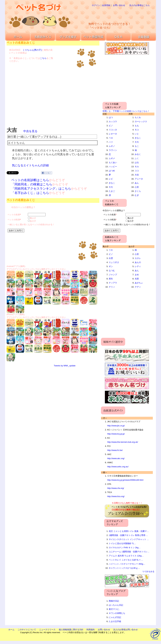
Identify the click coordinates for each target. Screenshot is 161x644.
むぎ (137, 195)
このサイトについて (27, 630)
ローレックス (141, 122)
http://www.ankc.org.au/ (118, 467)
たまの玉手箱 (115, 621)
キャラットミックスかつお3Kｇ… (124, 568)
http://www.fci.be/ (115, 450)
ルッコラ (113, 122)
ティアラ (113, 283)
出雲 (111, 258)
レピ (111, 179)
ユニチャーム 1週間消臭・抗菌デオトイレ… (129, 552)
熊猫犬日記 (114, 601)
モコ (137, 130)
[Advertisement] (116, 14)
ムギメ (112, 158)
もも (137, 126)
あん (137, 183)
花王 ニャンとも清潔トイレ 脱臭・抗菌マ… (129, 531)
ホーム (11, 630)
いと (137, 134)
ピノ (111, 126)
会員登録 (106, 5)
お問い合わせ (119, 5)
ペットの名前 (14, 215)
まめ (137, 275)
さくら (138, 191)
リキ (111, 250)
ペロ (111, 138)
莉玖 (111, 279)
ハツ (111, 142)
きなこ (112, 183)
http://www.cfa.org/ (116, 488)
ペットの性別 (14, 220)
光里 (137, 279)
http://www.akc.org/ (116, 458)
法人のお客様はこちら (139, 5)
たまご (112, 191)
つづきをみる (148, 571)
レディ (138, 266)
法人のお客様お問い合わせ (125, 630)
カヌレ (138, 258)
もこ (137, 146)
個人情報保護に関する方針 (71, 630)
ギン (111, 266)
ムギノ (112, 146)
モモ (111, 187)
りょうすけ (114, 262)
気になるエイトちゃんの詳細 (30, 165)
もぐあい (113, 162)
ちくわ (138, 117)
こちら (43, 58)
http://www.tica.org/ (116, 496)
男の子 (33, 218)
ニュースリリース (47, 630)
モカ (137, 167)
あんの (138, 262)
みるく (138, 154)
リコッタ (113, 130)
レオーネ (113, 134)
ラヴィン (113, 150)
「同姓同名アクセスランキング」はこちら (41, 189)
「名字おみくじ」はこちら (30, 193)
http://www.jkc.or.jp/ (116, 426)
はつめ (112, 171)
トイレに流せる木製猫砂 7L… (122, 543)
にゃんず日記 (115, 617)
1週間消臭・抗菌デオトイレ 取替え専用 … (128, 535)
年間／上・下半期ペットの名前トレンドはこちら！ (126, 111)
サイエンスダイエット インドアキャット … (129, 539)
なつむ (112, 270)
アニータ (139, 179)
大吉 (137, 175)
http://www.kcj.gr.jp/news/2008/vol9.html (125, 480)
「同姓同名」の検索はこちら (32, 184)
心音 (137, 187)
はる (137, 162)
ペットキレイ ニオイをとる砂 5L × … (126, 560)
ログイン (96, 5)
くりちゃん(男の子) (32, 50)
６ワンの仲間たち (117, 613)
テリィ (112, 287)
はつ (111, 117)
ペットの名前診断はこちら (30, 180)
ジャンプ (113, 275)
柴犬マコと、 (115, 609)
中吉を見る (30, 131)
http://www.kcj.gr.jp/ (116, 434)
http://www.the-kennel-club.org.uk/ (123, 442)
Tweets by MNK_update (65, 366)
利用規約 (91, 630)
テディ (138, 287)
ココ (137, 171)
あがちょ (139, 283)
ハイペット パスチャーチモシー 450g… (127, 564)
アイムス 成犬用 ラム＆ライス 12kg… (126, 556)
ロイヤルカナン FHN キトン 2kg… (125, 548)
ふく (137, 158)
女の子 (33, 221)
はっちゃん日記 (116, 605)
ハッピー (113, 167)
